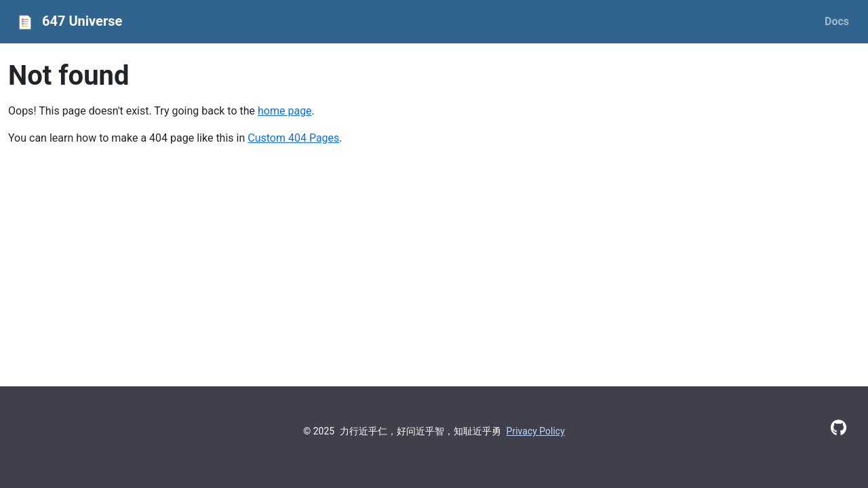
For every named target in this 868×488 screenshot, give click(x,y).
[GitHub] (839, 428)
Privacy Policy (536, 431)
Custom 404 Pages (293, 138)
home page (285, 111)
